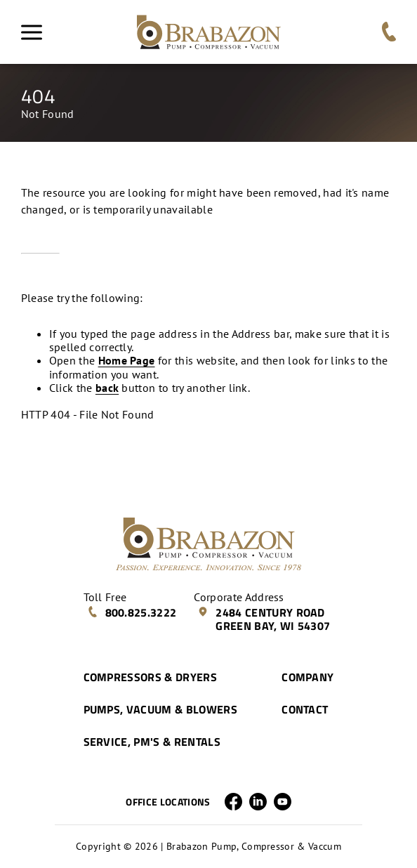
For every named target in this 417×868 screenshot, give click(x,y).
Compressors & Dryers (150, 677)
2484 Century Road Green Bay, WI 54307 (264, 619)
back (107, 388)
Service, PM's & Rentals (152, 742)
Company (307, 677)
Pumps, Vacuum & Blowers (160, 709)
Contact (305, 709)
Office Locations (168, 802)
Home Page (127, 360)
